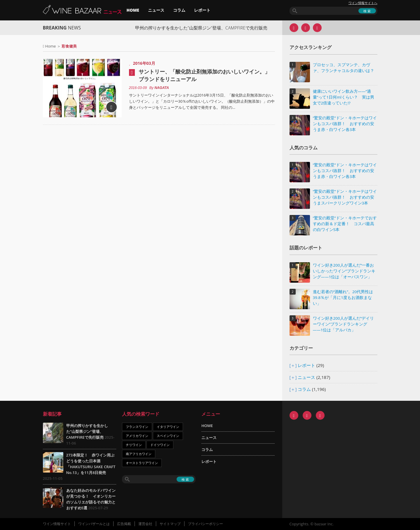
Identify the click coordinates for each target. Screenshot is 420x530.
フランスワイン (137, 427)
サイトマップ (170, 524)
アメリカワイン (137, 436)
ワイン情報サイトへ (363, 3)
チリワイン (134, 445)
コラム (179, 10)
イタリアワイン (168, 427)
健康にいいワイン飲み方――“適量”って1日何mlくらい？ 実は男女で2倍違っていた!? (344, 97)
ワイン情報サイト (57, 524)
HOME (133, 10)
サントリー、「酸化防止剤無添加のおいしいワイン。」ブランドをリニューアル (204, 75)
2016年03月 (144, 63)
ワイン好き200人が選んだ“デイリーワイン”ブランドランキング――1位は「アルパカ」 (344, 324)
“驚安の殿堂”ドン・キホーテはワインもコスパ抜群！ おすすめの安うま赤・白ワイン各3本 (345, 124)
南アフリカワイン (139, 454)
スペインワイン (168, 436)
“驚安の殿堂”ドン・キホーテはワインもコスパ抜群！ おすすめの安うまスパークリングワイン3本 (345, 197)
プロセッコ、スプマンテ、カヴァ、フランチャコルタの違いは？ (344, 68)
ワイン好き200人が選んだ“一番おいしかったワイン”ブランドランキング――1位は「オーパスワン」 (344, 271)
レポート (202, 10)
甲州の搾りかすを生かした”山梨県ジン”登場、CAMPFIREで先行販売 (205, 28)
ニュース (156, 10)
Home (51, 46)
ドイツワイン (160, 445)
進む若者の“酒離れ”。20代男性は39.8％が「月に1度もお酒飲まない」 (343, 298)
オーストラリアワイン (142, 463)
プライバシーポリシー (205, 524)
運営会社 (145, 524)
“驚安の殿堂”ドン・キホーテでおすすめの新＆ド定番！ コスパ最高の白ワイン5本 (345, 224)
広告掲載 (124, 524)
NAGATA (162, 88)
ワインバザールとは (94, 524)
